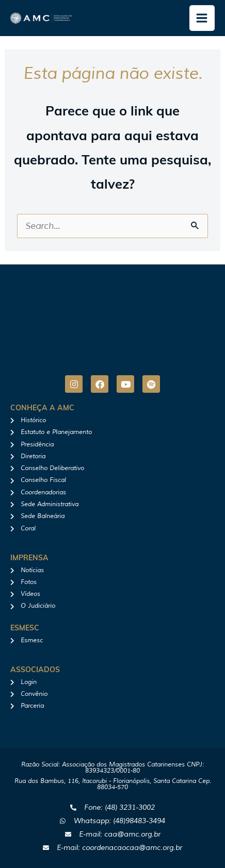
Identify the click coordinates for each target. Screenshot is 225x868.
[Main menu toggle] (202, 18)
